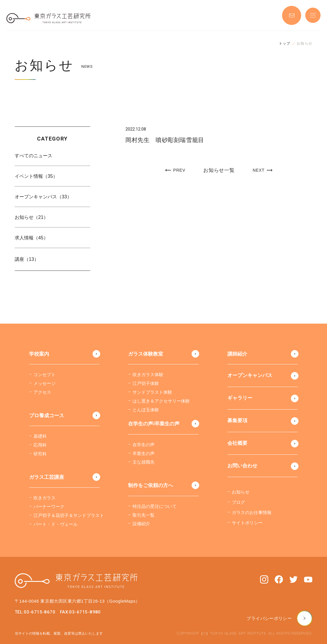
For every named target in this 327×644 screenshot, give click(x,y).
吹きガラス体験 (148, 375)
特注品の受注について (155, 506)
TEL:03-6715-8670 (35, 612)
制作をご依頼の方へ (151, 485)
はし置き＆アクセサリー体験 (161, 401)
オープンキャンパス (250, 375)
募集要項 (237, 421)
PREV (175, 170)
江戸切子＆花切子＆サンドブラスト (69, 515)
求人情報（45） (31, 238)
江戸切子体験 (146, 383)
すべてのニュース (33, 156)
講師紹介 (237, 354)
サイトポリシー (247, 523)
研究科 (40, 454)
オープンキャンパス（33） (43, 197)
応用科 (40, 445)
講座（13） (27, 259)
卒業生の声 (144, 453)
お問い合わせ (242, 466)
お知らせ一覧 (219, 171)
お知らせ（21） (31, 217)
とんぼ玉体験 (146, 410)
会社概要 (237, 443)
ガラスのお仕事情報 (252, 512)
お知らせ (241, 492)
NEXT (263, 170)
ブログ (238, 502)
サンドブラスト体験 (152, 392)
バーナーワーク (49, 507)
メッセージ (45, 383)
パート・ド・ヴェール (56, 524)
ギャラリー (240, 398)
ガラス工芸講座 (47, 477)
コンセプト (45, 375)
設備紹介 (141, 524)
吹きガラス (45, 498)
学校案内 (39, 354)
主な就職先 (144, 462)
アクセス (42, 392)
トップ (285, 43)
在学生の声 (144, 445)
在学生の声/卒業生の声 (154, 424)
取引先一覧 (144, 515)
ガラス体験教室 (146, 354)
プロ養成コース (47, 416)
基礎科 (40, 436)
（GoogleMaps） (122, 601)
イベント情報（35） (36, 176)
